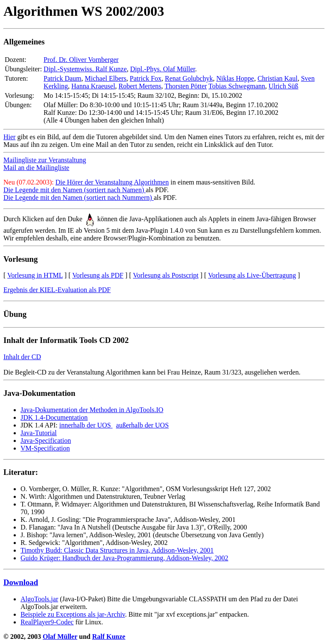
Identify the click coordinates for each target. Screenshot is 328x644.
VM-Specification (45, 448)
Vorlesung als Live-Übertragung (252, 275)
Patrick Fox (146, 78)
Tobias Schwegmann (237, 86)
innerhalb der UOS (86, 425)
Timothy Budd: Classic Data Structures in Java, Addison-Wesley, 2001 (117, 550)
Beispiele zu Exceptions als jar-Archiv (73, 614)
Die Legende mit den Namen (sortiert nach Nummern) (79, 198)
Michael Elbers (106, 78)
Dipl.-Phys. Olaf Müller (163, 69)
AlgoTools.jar (39, 599)
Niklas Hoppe (235, 78)
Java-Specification (46, 441)
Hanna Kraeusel (93, 86)
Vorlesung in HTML (35, 275)
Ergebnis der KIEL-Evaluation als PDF (57, 290)
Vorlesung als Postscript (165, 275)
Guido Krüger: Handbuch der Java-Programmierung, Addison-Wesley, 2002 (124, 558)
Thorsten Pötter (186, 86)
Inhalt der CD (22, 357)
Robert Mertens (140, 86)
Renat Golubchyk (189, 78)
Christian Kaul (278, 78)
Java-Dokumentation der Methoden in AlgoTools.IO (92, 410)
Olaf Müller (60, 637)
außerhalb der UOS (143, 425)
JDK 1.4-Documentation (54, 417)
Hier (9, 137)
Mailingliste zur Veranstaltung (45, 160)
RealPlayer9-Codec (47, 622)
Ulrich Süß (284, 86)
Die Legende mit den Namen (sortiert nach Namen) (75, 190)
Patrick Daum (62, 78)
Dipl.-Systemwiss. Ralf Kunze (85, 69)
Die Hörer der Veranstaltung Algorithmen (112, 182)
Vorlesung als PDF (98, 275)
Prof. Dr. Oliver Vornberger (81, 60)
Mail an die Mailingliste (36, 168)
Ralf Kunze (109, 637)
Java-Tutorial (39, 433)
